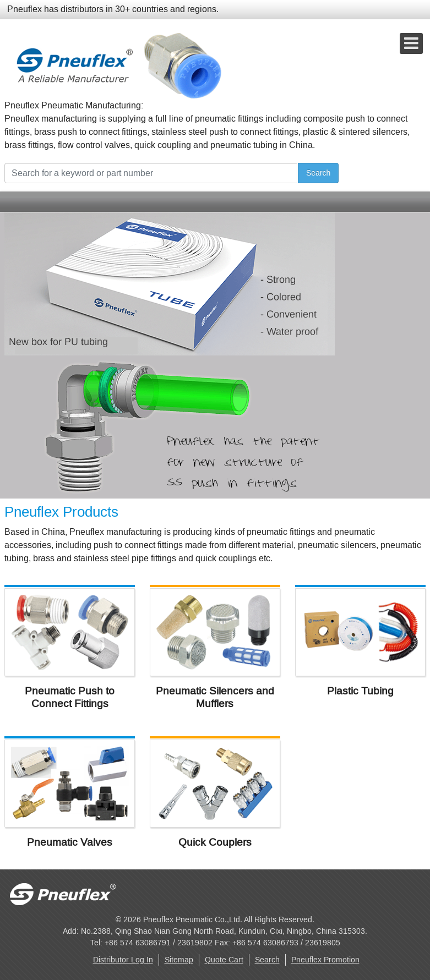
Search (318, 173)
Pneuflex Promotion (325, 960)
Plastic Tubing (360, 691)
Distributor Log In (123, 960)
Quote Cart (224, 960)
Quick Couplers (215, 842)
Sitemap (179, 960)
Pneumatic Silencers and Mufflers (215, 697)
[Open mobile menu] (411, 43)
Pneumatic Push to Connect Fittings (70, 697)
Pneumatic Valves (70, 842)
